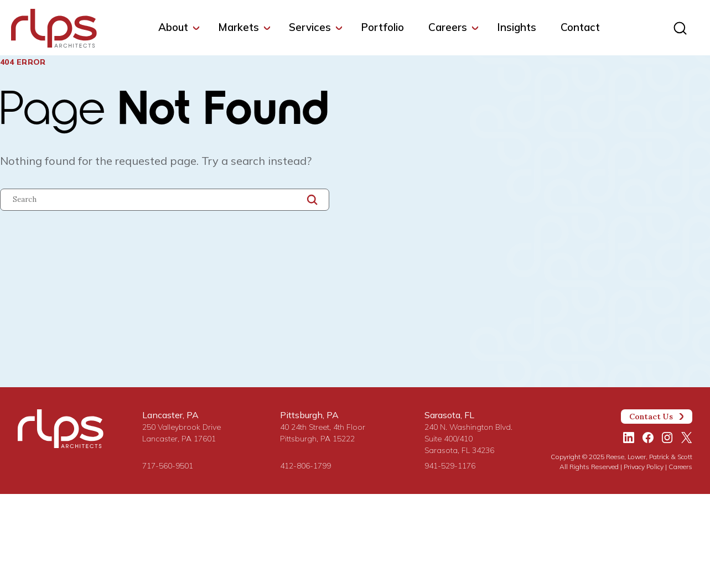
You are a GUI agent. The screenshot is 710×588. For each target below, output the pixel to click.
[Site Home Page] (54, 30)
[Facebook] (648, 438)
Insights (517, 27)
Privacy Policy (644, 467)
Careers (448, 27)
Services (310, 27)
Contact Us (657, 417)
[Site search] (680, 29)
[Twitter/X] (687, 438)
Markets (239, 27)
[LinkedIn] (629, 438)
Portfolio (382, 27)
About (173, 27)
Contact (580, 27)
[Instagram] (667, 438)
